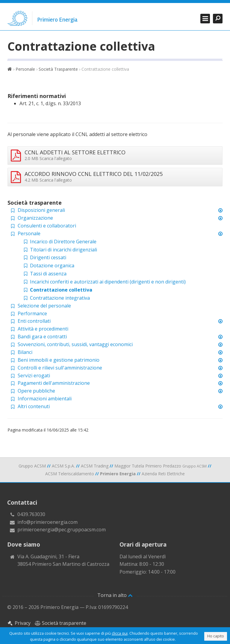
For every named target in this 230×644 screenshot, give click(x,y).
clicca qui (120, 633)
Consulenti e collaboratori (47, 226)
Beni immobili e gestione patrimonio (59, 360)
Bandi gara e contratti (42, 337)
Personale (25, 69)
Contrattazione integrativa (56, 298)
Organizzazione (35, 218)
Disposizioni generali (41, 210)
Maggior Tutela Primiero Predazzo (161, 466)
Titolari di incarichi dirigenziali (60, 250)
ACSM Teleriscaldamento (70, 474)
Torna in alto (115, 595)
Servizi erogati (34, 375)
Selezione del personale (44, 306)
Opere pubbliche (36, 391)
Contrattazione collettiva (57, 290)
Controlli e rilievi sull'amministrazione (60, 368)
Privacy (19, 623)
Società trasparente (61, 623)
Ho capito (216, 636)
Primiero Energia (57, 20)
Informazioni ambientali (45, 399)
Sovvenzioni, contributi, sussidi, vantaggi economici (75, 344)
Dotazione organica (48, 266)
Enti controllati (34, 321)
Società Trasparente (58, 69)
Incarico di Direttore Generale (59, 242)
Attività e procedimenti (43, 329)
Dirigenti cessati (44, 257)
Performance (32, 313)
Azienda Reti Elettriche (163, 474)
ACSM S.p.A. (63, 466)
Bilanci (25, 352)
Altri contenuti (34, 406)
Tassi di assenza (44, 274)
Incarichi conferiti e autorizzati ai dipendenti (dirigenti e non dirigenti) (104, 282)
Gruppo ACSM (32, 466)
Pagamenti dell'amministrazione (54, 383)
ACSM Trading (95, 466)
